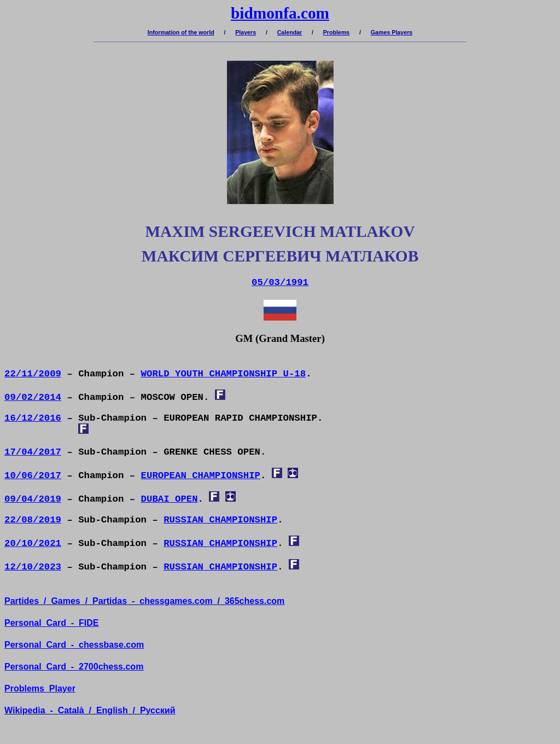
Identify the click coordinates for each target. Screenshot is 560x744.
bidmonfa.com (280, 13)
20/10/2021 (33, 544)
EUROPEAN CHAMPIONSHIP (201, 476)
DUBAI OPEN (170, 499)
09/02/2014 (33, 397)
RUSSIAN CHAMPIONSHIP (220, 520)
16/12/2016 (33, 418)
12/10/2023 (33, 567)
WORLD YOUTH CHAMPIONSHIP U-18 (224, 374)
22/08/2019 (33, 520)
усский (158, 710)
